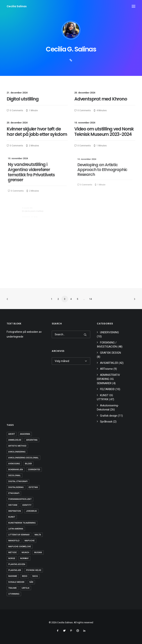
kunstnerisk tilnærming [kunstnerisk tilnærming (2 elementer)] (22, 523)
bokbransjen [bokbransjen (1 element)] (16, 470)
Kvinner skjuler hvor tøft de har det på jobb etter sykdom (37, 132)
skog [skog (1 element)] (35, 576)
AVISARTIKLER (109, 363)
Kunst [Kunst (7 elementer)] (12, 517)
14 (91, 299)
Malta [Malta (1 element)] (38, 535)
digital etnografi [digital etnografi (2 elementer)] (18, 481)
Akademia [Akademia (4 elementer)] (25, 434)
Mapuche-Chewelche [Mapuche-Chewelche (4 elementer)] (20, 547)
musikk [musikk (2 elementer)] (38, 552)
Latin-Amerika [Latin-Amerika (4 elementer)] (16, 529)
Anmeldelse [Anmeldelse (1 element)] (15, 440)
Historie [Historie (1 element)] (13, 505)
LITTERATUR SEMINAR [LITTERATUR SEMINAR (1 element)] (19, 535)
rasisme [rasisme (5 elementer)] (13, 576)
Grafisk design (109, 416)
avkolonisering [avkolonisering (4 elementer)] (17, 452)
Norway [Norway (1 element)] (24, 558)
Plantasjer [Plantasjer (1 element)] (15, 570)
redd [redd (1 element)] (25, 576)
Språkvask (106, 422)
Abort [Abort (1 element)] (12, 434)
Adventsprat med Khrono (101, 99)
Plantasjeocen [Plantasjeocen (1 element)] (17, 564)
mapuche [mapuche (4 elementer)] (30, 541)
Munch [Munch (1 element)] (25, 552)
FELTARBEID (107, 389)
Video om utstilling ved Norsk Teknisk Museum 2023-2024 (104, 132)
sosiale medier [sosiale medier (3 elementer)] (16, 582)
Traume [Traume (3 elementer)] (12, 588)
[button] (133, 6)
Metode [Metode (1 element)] (12, 552)
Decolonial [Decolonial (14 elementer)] (15, 476)
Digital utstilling (23, 99)
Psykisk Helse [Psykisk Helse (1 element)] (34, 570)
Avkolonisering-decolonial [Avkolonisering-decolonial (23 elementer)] (23, 458)
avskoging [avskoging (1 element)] (14, 464)
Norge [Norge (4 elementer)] (12, 558)
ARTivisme (106, 369)
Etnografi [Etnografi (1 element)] (14, 493)
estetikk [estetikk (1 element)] (33, 487)
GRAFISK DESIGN (110, 353)
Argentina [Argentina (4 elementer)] (32, 440)
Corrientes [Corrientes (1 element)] (34, 470)
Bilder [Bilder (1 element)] (28, 464)
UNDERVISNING (109, 332)
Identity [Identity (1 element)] (27, 505)
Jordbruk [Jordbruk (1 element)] (31, 511)
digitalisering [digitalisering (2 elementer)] (16, 487)
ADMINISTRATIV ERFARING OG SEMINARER (108, 379)
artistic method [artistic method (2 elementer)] (17, 446)
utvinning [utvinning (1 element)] (14, 594)
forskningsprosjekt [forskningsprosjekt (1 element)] (20, 499)
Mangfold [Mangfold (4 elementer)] (14, 541)
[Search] (71, 334)
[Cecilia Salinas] (17, 6)
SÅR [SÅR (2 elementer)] (31, 582)
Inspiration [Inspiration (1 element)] (15, 511)
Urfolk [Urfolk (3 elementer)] (26, 588)
